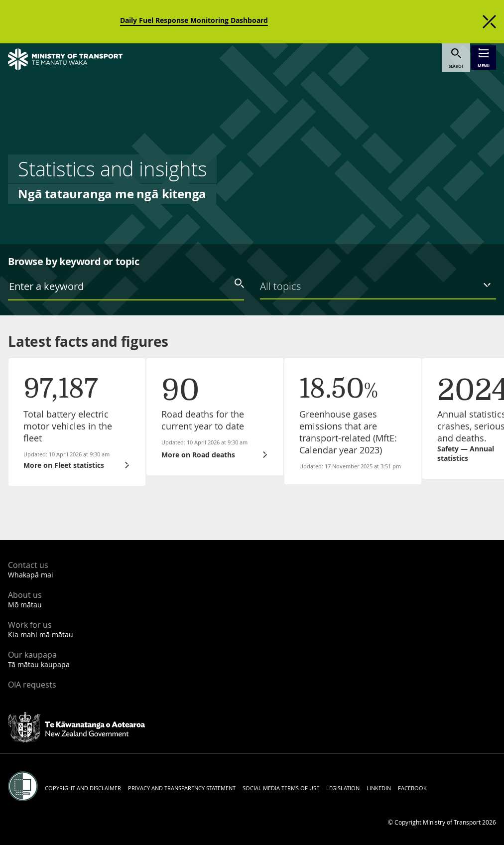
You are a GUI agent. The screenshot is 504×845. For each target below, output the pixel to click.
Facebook (412, 788)
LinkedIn (379, 788)
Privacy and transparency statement (182, 788)
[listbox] (378, 286)
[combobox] (126, 286)
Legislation (343, 788)
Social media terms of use (281, 788)
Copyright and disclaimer (83, 788)
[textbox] (132, 286)
